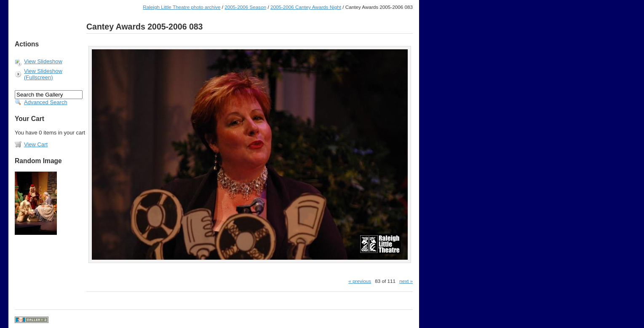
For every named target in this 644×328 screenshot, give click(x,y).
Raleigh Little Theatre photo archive (182, 7)
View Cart (36, 144)
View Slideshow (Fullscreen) (43, 74)
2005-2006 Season (245, 7)
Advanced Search (46, 102)
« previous (360, 281)
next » (406, 281)
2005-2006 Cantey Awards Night (306, 7)
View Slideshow (43, 61)
